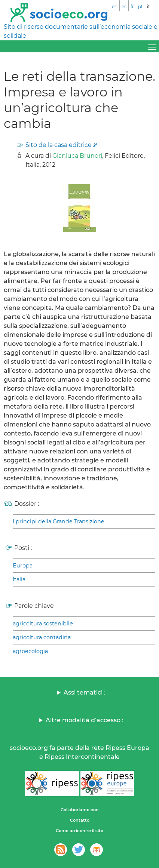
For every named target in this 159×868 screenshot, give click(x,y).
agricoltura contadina (42, 637)
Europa (23, 566)
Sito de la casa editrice (59, 145)
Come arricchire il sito (79, 831)
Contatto (80, 820)
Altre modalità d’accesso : (85, 720)
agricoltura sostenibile (43, 624)
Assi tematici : (85, 692)
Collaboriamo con (80, 810)
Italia (19, 579)
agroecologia (30, 651)
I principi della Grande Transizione (59, 521)
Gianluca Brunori (77, 156)
